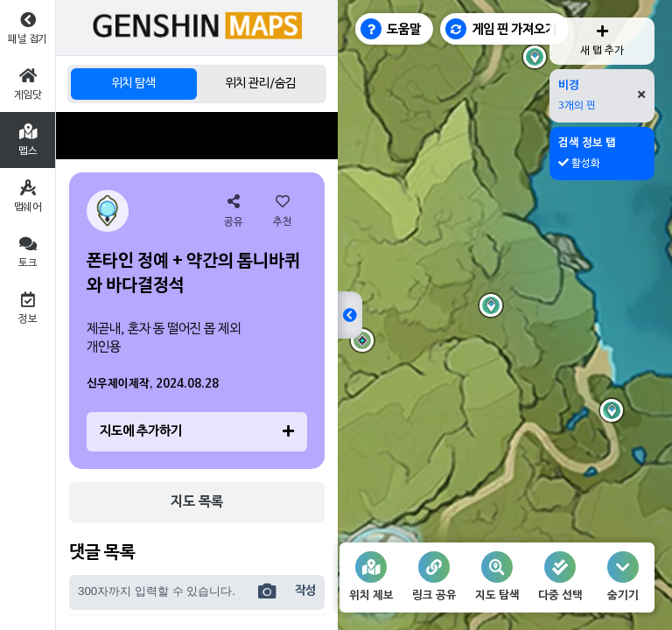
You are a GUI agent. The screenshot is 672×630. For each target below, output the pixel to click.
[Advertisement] (197, 136)
